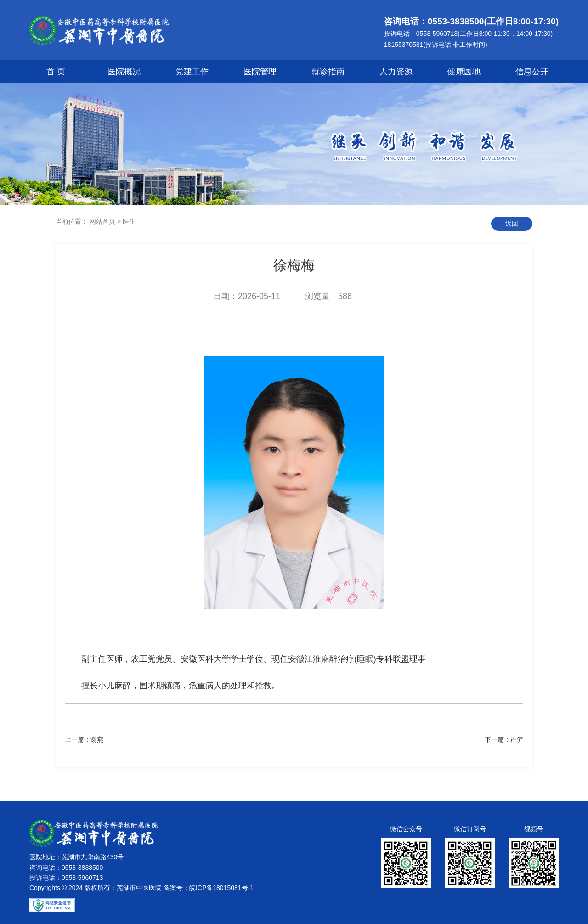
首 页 (56, 72)
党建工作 (192, 72)
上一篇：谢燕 (84, 739)
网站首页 (102, 221)
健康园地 (464, 72)
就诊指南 (328, 72)
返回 (512, 224)
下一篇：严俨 (504, 739)
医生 (129, 221)
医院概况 (124, 72)
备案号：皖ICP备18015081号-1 (209, 888)
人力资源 (396, 72)
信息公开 (532, 72)
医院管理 (260, 72)
